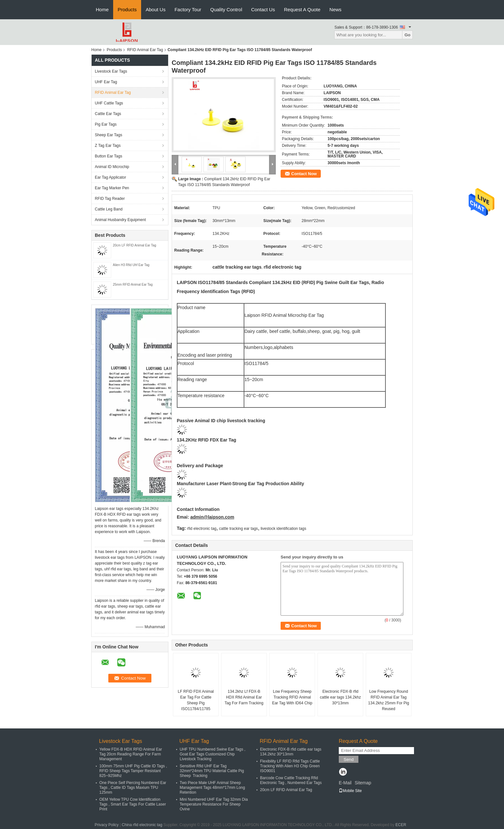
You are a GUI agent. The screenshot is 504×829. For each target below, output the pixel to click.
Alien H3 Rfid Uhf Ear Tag (131, 265)
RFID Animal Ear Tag (145, 50)
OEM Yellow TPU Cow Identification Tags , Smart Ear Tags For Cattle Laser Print (133, 804)
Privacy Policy (107, 825)
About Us (156, 9)
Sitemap (363, 783)
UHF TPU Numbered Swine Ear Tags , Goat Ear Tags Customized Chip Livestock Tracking (212, 754)
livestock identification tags (283, 529)
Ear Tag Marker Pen (112, 188)
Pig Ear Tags (106, 124)
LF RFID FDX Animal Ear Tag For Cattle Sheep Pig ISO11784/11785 (196, 700)
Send (349, 759)
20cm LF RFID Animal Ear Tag (135, 245)
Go (407, 35)
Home (102, 9)
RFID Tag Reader (110, 199)
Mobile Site (350, 791)
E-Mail (345, 783)
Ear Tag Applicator (110, 177)
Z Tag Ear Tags (108, 146)
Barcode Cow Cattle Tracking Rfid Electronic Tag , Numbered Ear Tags (291, 780)
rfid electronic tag (202, 529)
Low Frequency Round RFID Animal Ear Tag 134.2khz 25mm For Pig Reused (388, 700)
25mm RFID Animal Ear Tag (133, 285)
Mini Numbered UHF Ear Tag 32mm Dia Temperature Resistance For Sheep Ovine (214, 804)
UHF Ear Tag (106, 82)
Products (127, 9)
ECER (401, 825)
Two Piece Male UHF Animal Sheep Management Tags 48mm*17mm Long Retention (212, 788)
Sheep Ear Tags (108, 135)
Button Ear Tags (108, 156)
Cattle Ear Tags (108, 114)
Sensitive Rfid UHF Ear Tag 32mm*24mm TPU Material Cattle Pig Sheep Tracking (212, 771)
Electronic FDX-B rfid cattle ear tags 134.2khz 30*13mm (340, 697)
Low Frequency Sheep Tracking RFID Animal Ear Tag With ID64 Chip (292, 697)
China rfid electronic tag (142, 825)
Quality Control (226, 9)
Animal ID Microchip (112, 167)
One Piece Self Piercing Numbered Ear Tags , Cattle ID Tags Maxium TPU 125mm (133, 788)
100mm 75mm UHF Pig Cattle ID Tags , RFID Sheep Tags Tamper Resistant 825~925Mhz (133, 771)
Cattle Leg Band (109, 209)
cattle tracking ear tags (239, 529)
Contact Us (263, 9)
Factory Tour (188, 9)
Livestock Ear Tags (111, 71)
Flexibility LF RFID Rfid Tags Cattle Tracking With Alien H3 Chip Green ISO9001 (290, 766)
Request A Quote (302, 9)
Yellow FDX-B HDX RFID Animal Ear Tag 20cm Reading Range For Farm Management (131, 754)
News (336, 9)
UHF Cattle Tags (109, 103)
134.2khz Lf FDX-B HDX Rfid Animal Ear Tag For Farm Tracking (244, 697)
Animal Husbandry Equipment (120, 220)
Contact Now (304, 174)
